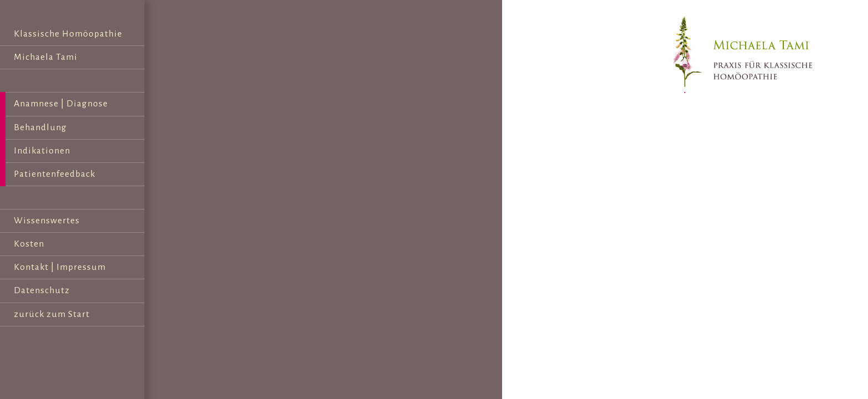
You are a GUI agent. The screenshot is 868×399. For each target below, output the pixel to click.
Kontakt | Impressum (60, 267)
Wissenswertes (47, 221)
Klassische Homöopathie (68, 34)
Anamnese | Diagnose (61, 104)
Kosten (29, 244)
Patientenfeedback (55, 174)
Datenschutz (42, 290)
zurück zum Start (52, 314)
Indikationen (42, 151)
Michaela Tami (46, 57)
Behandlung (40, 127)
